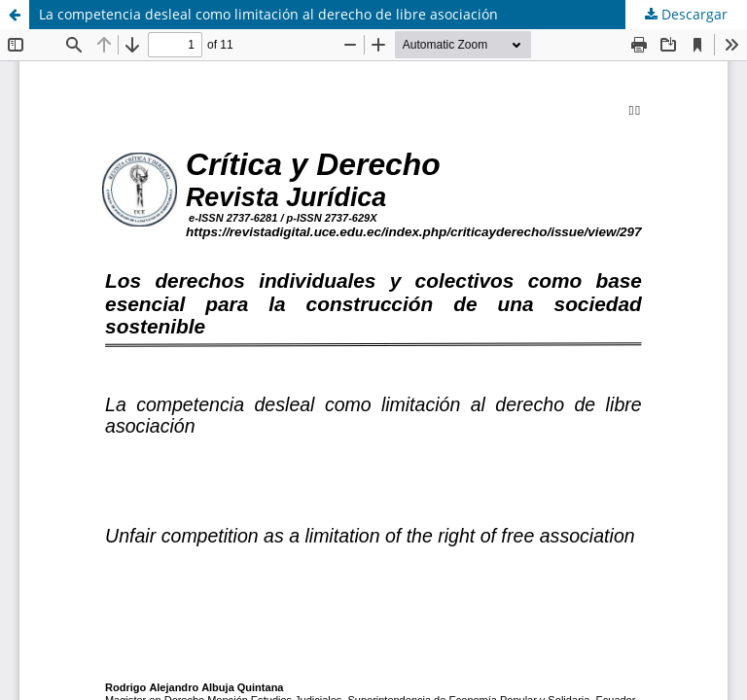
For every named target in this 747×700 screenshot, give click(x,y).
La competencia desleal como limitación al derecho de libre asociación (268, 14)
